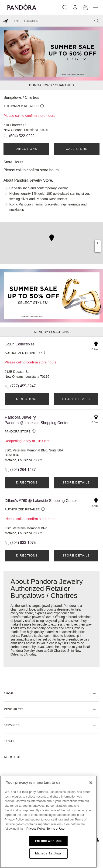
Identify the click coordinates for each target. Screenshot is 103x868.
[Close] (91, 783)
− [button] (98, 249)
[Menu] (96, 7)
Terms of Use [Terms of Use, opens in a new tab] (56, 829)
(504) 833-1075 (23, 543)
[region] (48, 822)
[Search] (65, 7)
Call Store (77, 149)
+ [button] (98, 243)
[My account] (75, 7)
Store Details (76, 399)
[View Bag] (85, 7)
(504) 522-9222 (22, 136)
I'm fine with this (48, 841)
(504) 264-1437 (23, 470)
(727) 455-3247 (23, 386)
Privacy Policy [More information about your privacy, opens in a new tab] (36, 829)
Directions (26, 149)
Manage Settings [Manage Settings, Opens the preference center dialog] (48, 853)
